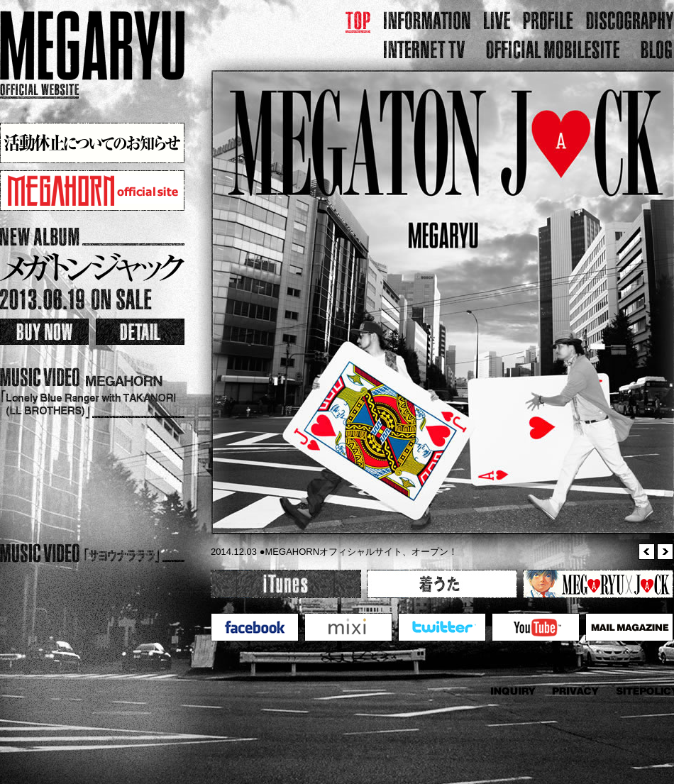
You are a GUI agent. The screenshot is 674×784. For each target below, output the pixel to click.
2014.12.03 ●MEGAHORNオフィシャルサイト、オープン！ (334, 552)
